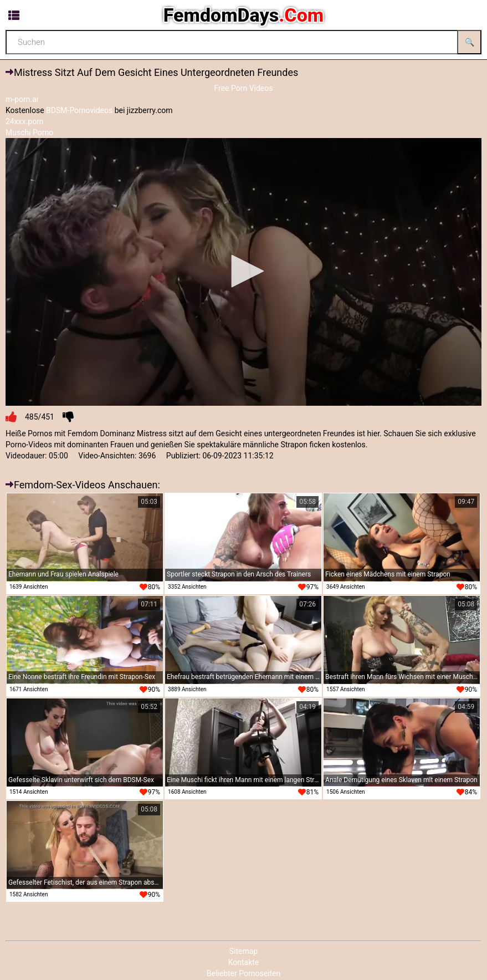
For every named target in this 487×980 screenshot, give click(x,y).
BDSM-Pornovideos (79, 110)
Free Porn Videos (243, 88)
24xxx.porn (25, 121)
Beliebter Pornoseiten (243, 973)
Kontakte (244, 962)
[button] (244, 271)
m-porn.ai (22, 99)
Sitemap (243, 951)
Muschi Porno (29, 132)
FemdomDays (243, 15)
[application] (243, 272)
